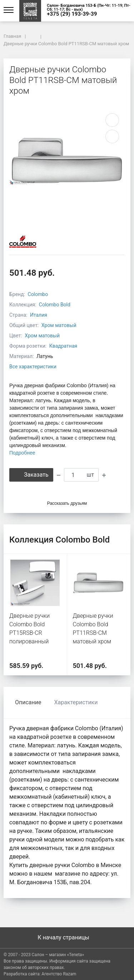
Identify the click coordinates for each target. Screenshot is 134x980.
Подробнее (22, 453)
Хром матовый (59, 325)
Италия (39, 315)
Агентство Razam (59, 974)
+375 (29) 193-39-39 (72, 14)
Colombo (38, 294)
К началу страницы (67, 937)
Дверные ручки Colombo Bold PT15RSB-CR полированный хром (29, 633)
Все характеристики (33, 367)
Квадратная (63, 346)
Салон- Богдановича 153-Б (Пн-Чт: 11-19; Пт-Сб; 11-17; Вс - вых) (89, 7)
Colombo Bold (55, 305)
